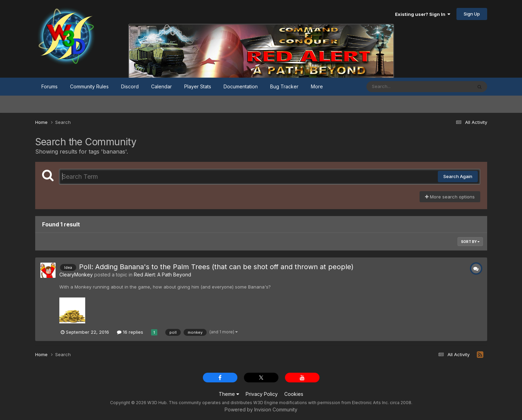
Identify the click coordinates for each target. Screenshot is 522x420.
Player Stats (198, 86)
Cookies (294, 394)
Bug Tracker (284, 86)
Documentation (241, 86)
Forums (50, 86)
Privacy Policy (262, 394)
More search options (450, 197)
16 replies (130, 332)
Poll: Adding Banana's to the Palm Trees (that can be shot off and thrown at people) (216, 267)
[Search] (400, 87)
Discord (130, 86)
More (317, 86)
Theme (229, 394)
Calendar (161, 86)
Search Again (458, 176)
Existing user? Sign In (423, 14)
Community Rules (89, 86)
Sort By (470, 242)
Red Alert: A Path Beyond (162, 275)
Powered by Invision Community (261, 409)
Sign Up (472, 14)
